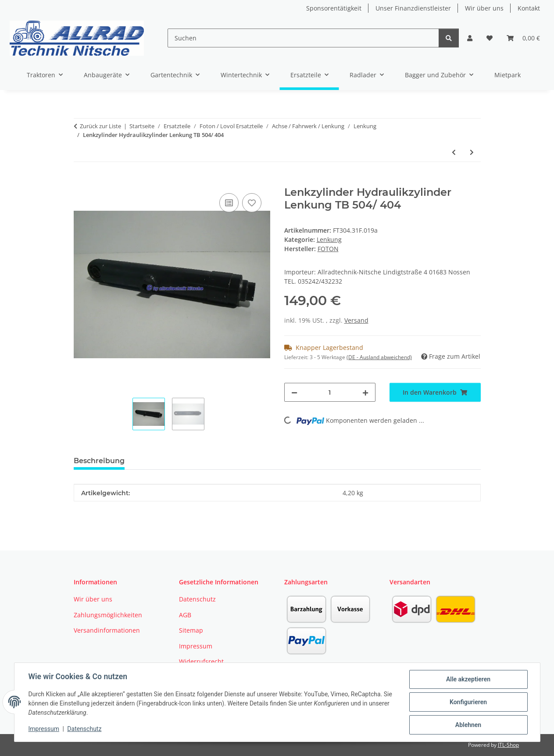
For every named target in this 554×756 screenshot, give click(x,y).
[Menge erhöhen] (365, 392)
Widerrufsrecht (201, 661)
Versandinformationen (107, 630)
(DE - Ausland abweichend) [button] (379, 357)
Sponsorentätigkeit (334, 8)
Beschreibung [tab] (99, 461)
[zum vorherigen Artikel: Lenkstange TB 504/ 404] (454, 152)
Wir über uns (484, 8)
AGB (185, 615)
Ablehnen (468, 725)
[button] (470, 38)
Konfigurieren (468, 702)
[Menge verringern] (294, 392)
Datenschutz (84, 729)
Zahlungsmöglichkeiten (108, 615)
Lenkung (329, 239)
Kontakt (529, 8)
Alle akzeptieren (468, 679)
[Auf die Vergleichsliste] (229, 203)
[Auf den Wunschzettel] (252, 203)
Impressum (44, 729)
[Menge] (330, 392)
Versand (356, 320)
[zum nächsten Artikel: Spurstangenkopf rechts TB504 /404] (472, 152)
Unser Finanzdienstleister (413, 8)
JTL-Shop (508, 745)
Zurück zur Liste (100, 126)
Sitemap (191, 630)
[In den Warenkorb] (81, 181)
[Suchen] (303, 38)
